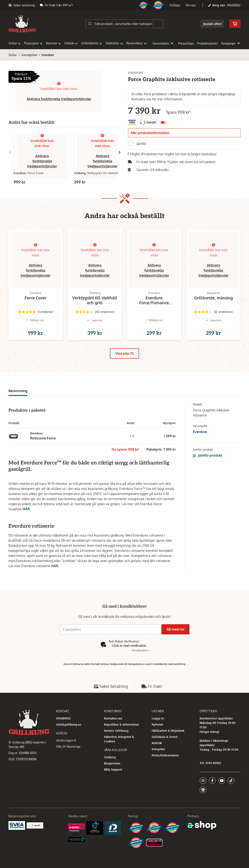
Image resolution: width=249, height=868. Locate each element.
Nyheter (157, 724)
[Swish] (35, 825)
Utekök (71, 43)
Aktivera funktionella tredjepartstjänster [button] (59, 99)
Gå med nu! (177, 629)
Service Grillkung (116, 731)
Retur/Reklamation (165, 755)
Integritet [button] (158, 749)
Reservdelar (137, 43)
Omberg (110, 757)
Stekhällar (114, 43)
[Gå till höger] (120, 152)
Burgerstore (112, 763)
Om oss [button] (191, 5)
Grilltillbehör (92, 43)
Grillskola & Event (165, 737)
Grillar (15, 43)
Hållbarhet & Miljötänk (168, 731)
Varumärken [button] (163, 43)
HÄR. (27, 516)
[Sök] (124, 24)
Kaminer (54, 43)
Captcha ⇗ (141, 651)
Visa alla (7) (124, 360)
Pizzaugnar (33, 43)
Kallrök (157, 743)
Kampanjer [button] (231, 43)
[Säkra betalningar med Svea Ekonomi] (17, 825)
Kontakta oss (113, 718)
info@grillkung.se (69, 724)
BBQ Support (113, 769)
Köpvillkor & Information (122, 724)
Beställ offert (212, 24)
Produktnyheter (207, 43)
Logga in (158, 718)
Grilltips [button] (175, 5)
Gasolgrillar (29, 55)
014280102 (234, 5)
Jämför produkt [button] (208, 462)
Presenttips (186, 43)
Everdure (48, 55)
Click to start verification (129, 646)
